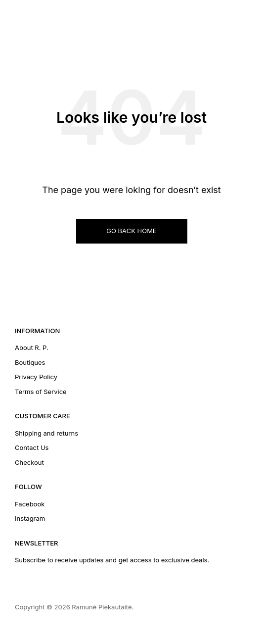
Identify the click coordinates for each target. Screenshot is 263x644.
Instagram (30, 518)
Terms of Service (41, 392)
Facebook (30, 504)
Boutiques (30, 362)
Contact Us (32, 447)
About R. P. (32, 347)
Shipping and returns (46, 433)
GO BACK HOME (131, 231)
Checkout (29, 462)
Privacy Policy (36, 377)
